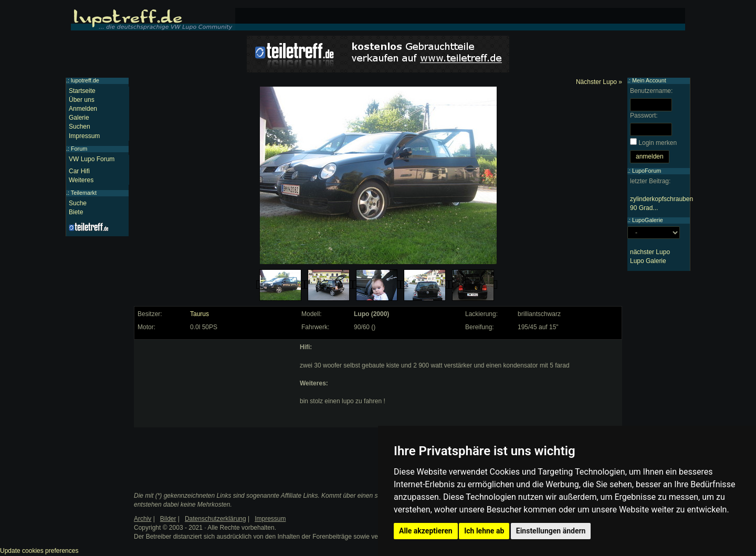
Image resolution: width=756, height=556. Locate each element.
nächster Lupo (650, 252)
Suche (78, 203)
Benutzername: (651, 91)
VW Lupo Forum (92, 159)
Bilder (168, 519)
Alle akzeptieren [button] (426, 531)
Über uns (82, 100)
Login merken (658, 143)
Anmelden (83, 109)
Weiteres (81, 180)
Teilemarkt (84, 193)
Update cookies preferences (39, 551)
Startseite (82, 91)
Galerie (79, 118)
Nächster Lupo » (599, 82)
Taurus (199, 314)
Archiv (143, 519)
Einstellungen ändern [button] (551, 531)
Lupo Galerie (648, 261)
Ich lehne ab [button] (484, 531)
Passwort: (644, 116)
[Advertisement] (216, 408)
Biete (76, 212)
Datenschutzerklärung (216, 519)
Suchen (80, 127)
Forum (79, 149)
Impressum (84, 136)
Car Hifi (79, 171)
